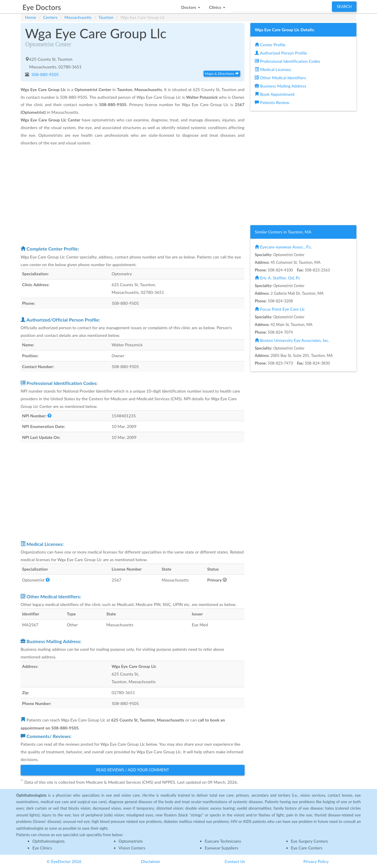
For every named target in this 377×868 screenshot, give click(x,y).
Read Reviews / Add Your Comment (133, 770)
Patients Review (272, 102)
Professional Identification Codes (287, 61)
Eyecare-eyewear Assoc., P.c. (283, 247)
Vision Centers (132, 848)
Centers (51, 17)
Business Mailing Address (281, 86)
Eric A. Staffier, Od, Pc (277, 278)
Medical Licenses (273, 69)
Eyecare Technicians (223, 841)
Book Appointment (275, 94)
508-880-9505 (45, 74)
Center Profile (270, 45)
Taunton (106, 17)
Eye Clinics (42, 848)
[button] (191, 6)
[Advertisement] (133, 195)
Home (31, 17)
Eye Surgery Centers (310, 841)
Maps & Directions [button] (222, 74)
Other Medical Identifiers (280, 78)
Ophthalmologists (49, 841)
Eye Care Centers (307, 848)
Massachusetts (78, 17)
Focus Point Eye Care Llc (280, 309)
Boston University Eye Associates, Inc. (292, 340)
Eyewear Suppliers (221, 848)
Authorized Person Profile (281, 53)
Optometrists (131, 841)
